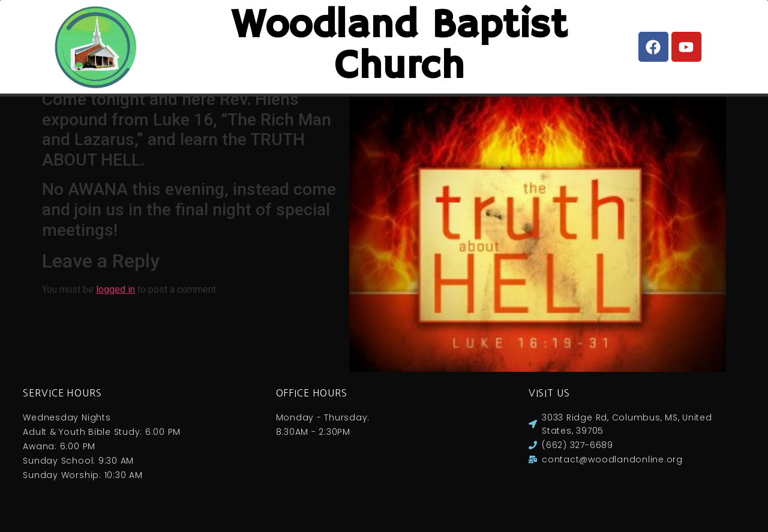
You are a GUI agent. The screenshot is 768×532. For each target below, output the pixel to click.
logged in (115, 301)
